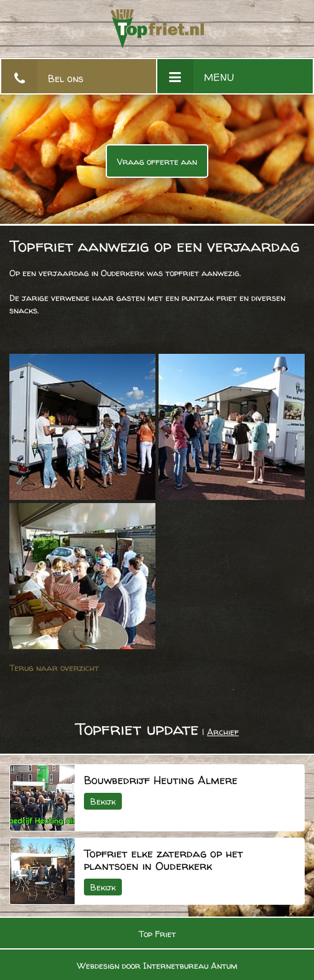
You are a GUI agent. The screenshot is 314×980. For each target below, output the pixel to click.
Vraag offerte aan (157, 161)
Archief (223, 732)
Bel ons (66, 78)
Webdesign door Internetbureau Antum (157, 965)
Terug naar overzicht (54, 668)
